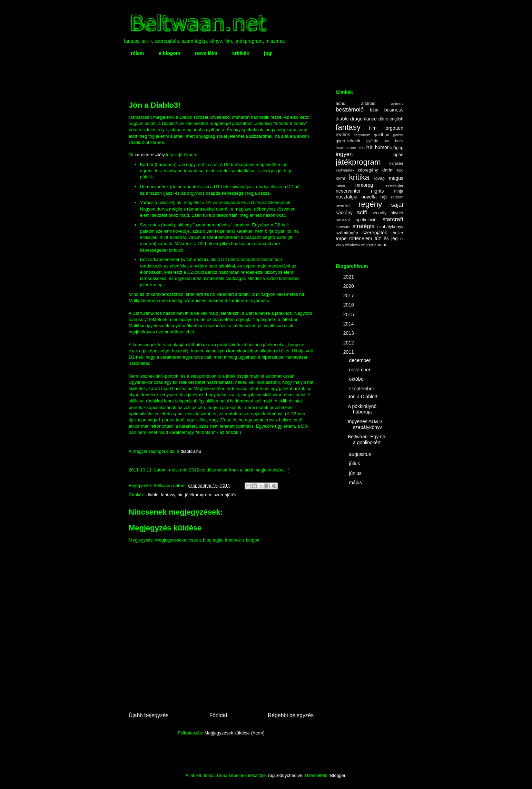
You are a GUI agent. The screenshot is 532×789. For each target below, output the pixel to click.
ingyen (344, 154)
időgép (397, 148)
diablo (152, 495)
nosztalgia (347, 197)
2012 (349, 343)
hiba (361, 148)
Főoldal (218, 715)
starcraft (393, 219)
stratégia (363, 226)
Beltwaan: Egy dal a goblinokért (367, 440)
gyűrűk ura (378, 141)
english (396, 119)
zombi (380, 245)
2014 (349, 324)
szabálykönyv (390, 227)
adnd (341, 104)
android (368, 104)
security (379, 213)
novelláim (206, 53)
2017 (349, 295)
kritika (359, 177)
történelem (361, 238)
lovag (380, 178)
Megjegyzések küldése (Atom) (235, 733)
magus (396, 178)
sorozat (343, 220)
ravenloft (343, 205)
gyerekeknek (348, 141)
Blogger (338, 775)
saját (397, 205)
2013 (349, 333)
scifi (362, 212)
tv (402, 239)
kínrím (388, 170)
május (356, 483)
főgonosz (362, 135)
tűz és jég (386, 238)
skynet (397, 213)
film (373, 128)
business (394, 110)
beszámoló (350, 110)
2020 (349, 286)
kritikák (241, 53)
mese (340, 185)
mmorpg (364, 185)
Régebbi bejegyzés (291, 715)
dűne (383, 119)
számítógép (347, 233)
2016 (349, 305)
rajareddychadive (285, 775)
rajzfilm (397, 197)
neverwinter (393, 185)
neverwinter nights (360, 191)
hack (399, 141)
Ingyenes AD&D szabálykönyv (365, 424)
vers (340, 245)
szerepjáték (225, 495)
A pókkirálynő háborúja (362, 409)
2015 (349, 314)
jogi (268, 53)
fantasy (168, 495)
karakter (396, 163)
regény (370, 204)
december (360, 360)
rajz (384, 197)
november (360, 370)
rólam (137, 53)
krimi (340, 178)
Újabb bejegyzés (149, 715)
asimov (397, 104)
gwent (398, 135)
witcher (367, 245)
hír (180, 495)
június (356, 473)
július (355, 464)
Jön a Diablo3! (363, 397)
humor (382, 147)
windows (352, 245)
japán (398, 155)
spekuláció (366, 220)
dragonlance (363, 119)
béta (374, 110)
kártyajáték (345, 170)
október (358, 379)
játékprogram (198, 495)
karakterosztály (150, 155)
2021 (349, 277)
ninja (399, 191)
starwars (343, 227)
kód (400, 170)
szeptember (362, 389)
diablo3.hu (191, 451)
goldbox (381, 135)
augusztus (361, 454)
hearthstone (346, 148)
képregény (368, 170)
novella (369, 197)
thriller (397, 233)
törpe (341, 238)
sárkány (344, 213)
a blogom (169, 53)
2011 (349, 352)
